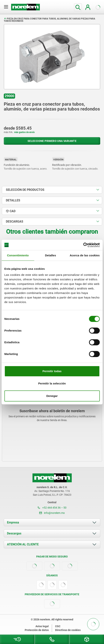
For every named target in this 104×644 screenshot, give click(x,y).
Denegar (52, 396)
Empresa (13, 522)
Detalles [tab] (50, 255)
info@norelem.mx (52, 513)
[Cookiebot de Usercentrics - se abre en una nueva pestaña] (83, 245)
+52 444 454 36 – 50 (52, 508)
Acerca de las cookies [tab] (85, 255)
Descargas (14, 533)
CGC (58, 626)
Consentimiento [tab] (18, 255)
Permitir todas (52, 371)
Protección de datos (37, 630)
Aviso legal (42, 626)
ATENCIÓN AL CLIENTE (23, 544)
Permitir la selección (52, 383)
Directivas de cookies (68, 630)
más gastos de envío (24, 132)
